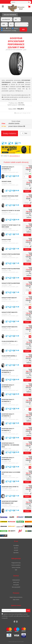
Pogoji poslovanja (16, 563)
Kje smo (16, 548)
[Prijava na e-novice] (28, 611)
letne (3, 28)
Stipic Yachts (16, 600)
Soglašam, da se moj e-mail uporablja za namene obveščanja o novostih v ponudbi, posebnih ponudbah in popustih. (16, 616)
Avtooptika (16, 585)
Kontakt (16, 550)
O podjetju (16, 545)
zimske (9, 28)
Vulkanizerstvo (16, 580)
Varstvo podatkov (16, 565)
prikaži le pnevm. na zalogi (9, 31)
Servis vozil (16, 582)
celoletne (15, 28)
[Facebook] (14, 622)
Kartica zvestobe (16, 567)
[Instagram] (17, 622)
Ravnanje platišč (16, 587)
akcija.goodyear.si (15, 156)
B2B (16, 570)
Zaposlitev (16, 553)
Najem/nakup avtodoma (16, 597)
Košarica (29, 7)
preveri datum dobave (17, 126)
